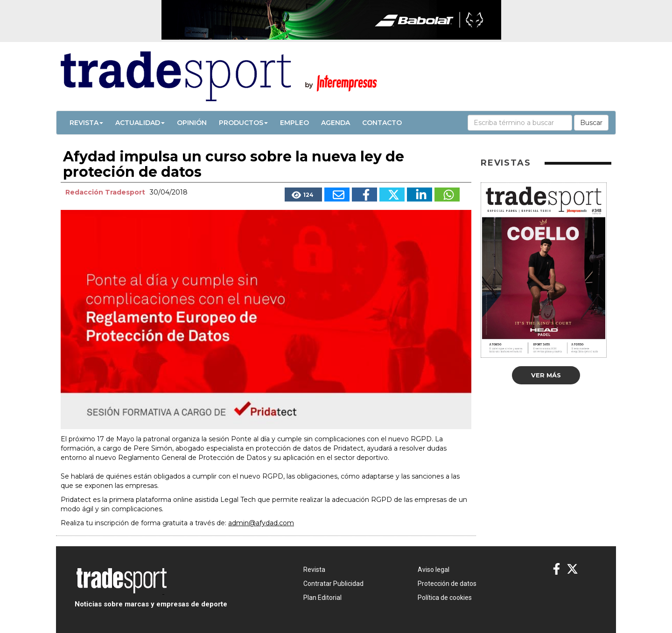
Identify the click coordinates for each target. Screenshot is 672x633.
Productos (243, 123)
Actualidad (140, 123)
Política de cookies (445, 598)
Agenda (336, 123)
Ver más (546, 375)
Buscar (591, 123)
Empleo (294, 123)
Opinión (192, 123)
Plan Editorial (322, 598)
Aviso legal (434, 570)
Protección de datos (447, 584)
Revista (86, 123)
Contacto (382, 123)
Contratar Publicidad (333, 584)
